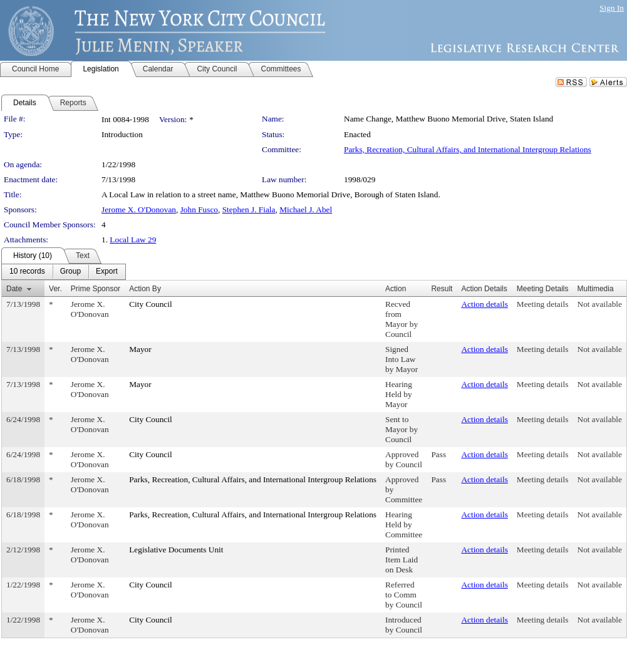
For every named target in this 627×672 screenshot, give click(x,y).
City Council (151, 304)
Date (14, 289)
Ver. (55, 289)
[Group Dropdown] (70, 272)
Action (396, 289)
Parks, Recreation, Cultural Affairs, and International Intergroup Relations (468, 149)
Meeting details (543, 304)
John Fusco (199, 209)
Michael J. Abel (306, 209)
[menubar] (64, 272)
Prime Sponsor (96, 289)
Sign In (612, 8)
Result (442, 289)
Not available (600, 304)
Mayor (140, 349)
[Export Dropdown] (107, 272)
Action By (145, 289)
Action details (484, 304)
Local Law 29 (133, 240)
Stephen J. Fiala (249, 209)
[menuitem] (27, 272)
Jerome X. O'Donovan (139, 209)
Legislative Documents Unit (176, 550)
